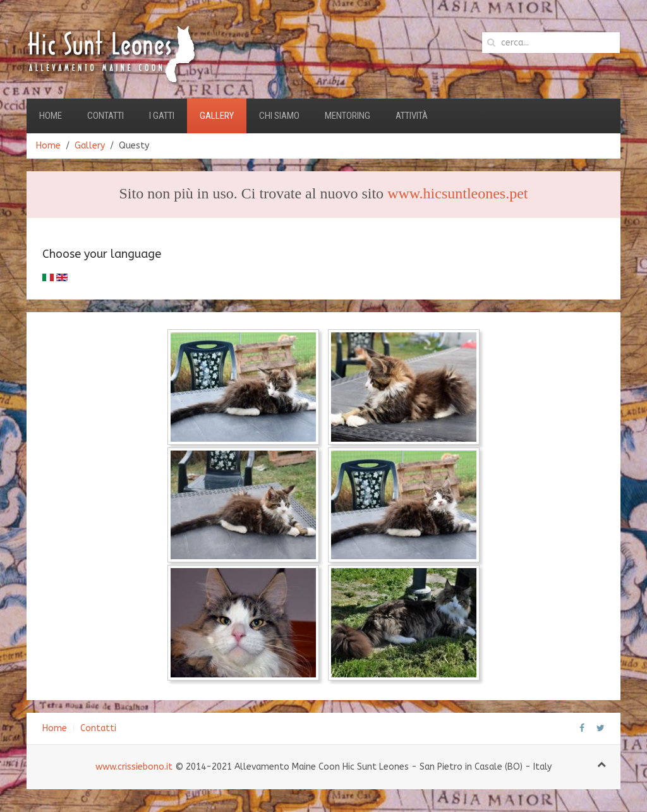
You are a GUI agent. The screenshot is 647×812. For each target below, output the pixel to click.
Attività (412, 116)
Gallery (217, 116)
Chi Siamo (279, 116)
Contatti (106, 116)
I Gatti (162, 116)
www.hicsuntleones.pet (457, 193)
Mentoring (348, 116)
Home (51, 116)
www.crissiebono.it (134, 767)
